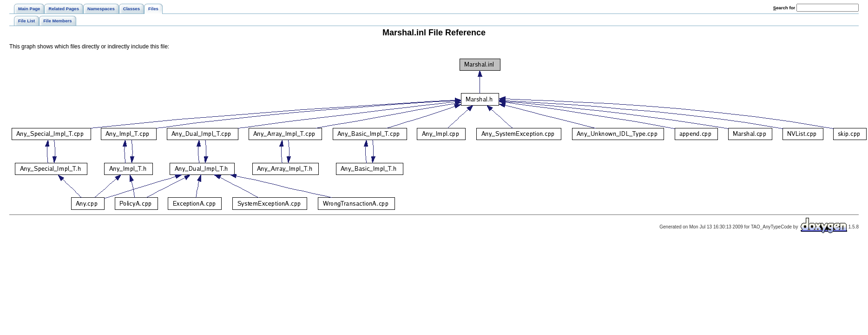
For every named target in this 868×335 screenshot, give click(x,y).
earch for (784, 8)
